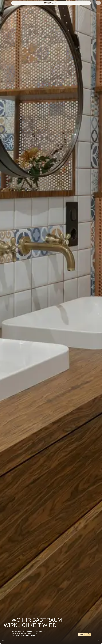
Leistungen (21, 3)
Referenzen (66, 3)
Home (15, 3)
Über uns (28, 3)
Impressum (83, 3)
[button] (3, 641)
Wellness (34, 3)
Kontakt (75, 3)
